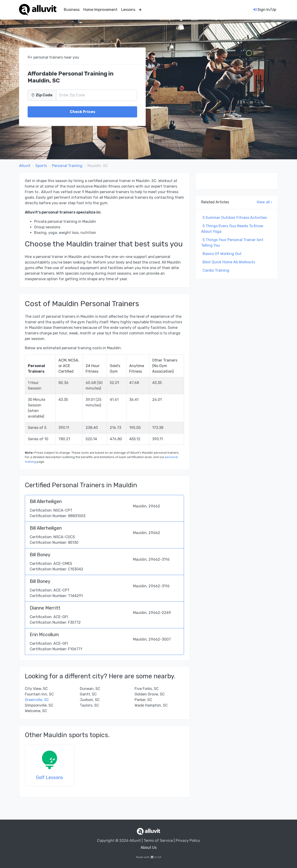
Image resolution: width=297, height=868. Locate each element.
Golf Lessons (50, 777)
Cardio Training (216, 270)
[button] (140, 10)
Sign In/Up (265, 10)
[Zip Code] (97, 95)
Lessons (128, 10)
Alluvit (25, 166)
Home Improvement (100, 10)
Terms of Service (158, 841)
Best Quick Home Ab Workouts (229, 262)
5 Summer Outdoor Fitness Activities (235, 218)
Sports (41, 166)
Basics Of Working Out (222, 254)
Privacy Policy (188, 841)
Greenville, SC (37, 700)
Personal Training (67, 166)
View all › (264, 202)
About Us (149, 848)
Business (72, 10)
